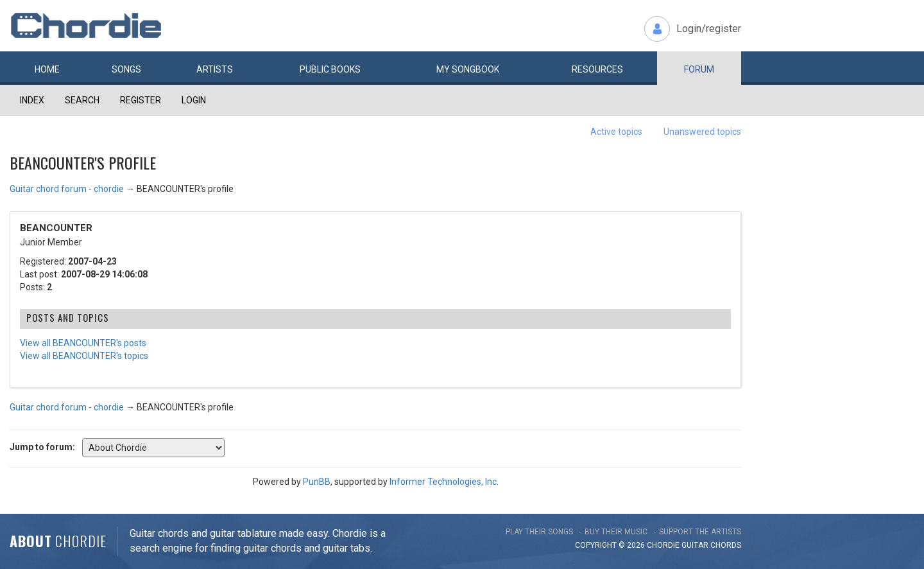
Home (47, 69)
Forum (699, 69)
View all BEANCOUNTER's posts (83, 343)
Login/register (709, 29)
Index (32, 100)
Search (82, 100)
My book (468, 69)
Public (330, 69)
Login (194, 100)
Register (141, 100)
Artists (215, 69)
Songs (126, 69)
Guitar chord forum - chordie (67, 189)
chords (726, 545)
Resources (597, 69)
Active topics (616, 132)
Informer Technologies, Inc (443, 482)
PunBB (317, 482)
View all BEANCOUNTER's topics (84, 356)
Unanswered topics (702, 132)
